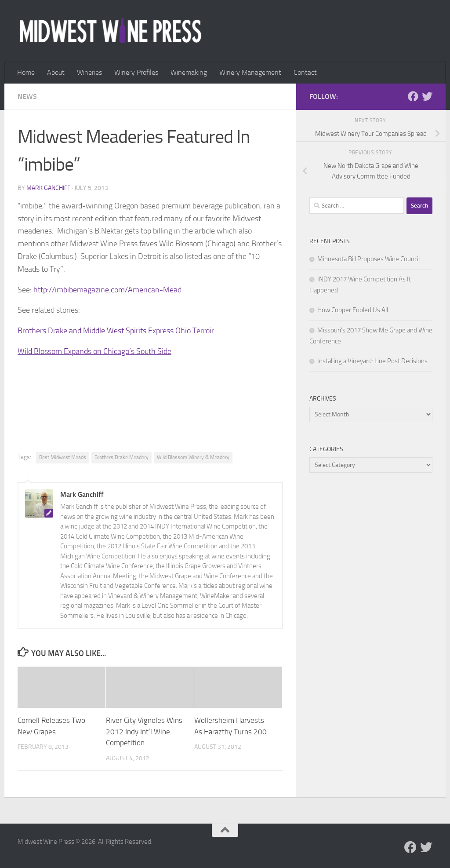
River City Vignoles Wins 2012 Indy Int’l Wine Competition (144, 731)
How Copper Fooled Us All (353, 310)
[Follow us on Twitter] (427, 96)
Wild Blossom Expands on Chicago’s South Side (94, 351)
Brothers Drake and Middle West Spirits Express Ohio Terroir (117, 331)
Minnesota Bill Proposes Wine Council (368, 259)
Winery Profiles (136, 72)
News (27, 97)
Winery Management (250, 72)
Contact (305, 72)
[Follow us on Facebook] (413, 96)
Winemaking (189, 72)
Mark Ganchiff (48, 188)
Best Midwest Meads (63, 457)
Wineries (89, 72)
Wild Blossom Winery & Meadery (193, 457)
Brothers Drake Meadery (122, 457)
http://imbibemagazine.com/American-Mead (107, 290)
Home (26, 72)
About (56, 72)
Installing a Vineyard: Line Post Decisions (372, 361)
